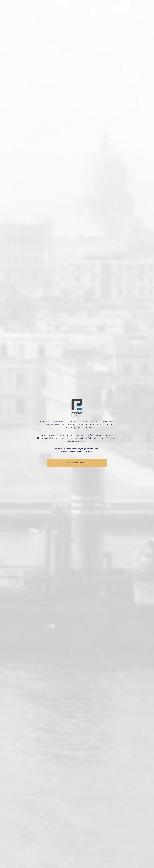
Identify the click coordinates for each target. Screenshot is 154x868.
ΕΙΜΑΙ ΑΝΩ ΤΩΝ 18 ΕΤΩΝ (77, 464)
